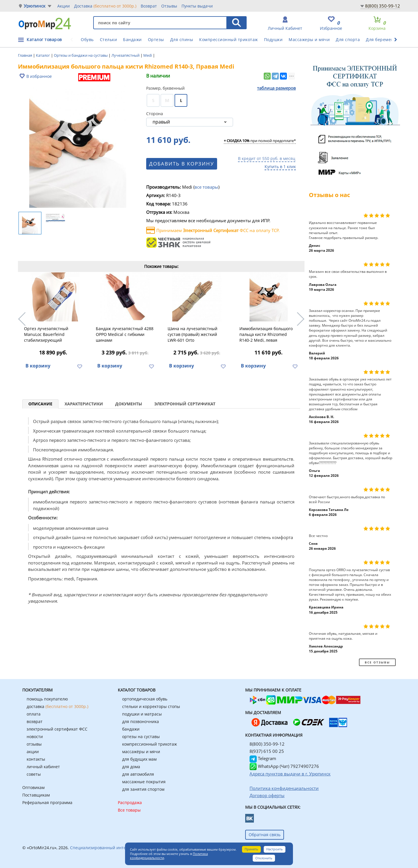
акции (33, 752)
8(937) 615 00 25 (267, 751)
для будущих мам (139, 759)
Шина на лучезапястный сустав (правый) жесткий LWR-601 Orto (192, 334)
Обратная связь (265, 835)
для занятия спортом (143, 789)
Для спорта (348, 39)
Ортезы (156, 39)
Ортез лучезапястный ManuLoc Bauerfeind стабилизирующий (46, 334)
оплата (34, 714)
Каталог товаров (44, 39)
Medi (148, 55)
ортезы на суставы (141, 736)
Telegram (263, 758)
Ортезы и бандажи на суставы (81, 55)
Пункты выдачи (197, 6)
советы (34, 774)
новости (35, 736)
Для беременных (384, 39)
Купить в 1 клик (280, 167)
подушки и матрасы (142, 714)
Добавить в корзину (184, 164)
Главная (25, 55)
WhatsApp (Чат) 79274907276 (284, 766)
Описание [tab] (40, 404)
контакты (36, 759)
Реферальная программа (47, 802)
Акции (64, 6)
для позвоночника (141, 721)
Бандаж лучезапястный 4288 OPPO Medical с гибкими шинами (125, 334)
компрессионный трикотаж (150, 744)
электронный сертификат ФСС (57, 729)
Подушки (273, 39)
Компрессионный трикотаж (229, 39)
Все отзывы (377, 662)
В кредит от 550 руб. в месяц (267, 158)
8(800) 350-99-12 (383, 6)
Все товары (129, 810)
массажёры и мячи (141, 752)
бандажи (131, 729)
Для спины (182, 39)
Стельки (109, 39)
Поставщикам (36, 795)
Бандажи (132, 39)
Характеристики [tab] (84, 404)
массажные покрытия (144, 782)
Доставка (105, 6)
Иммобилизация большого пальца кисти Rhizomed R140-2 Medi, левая (266, 334)
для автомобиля (138, 774)
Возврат (149, 6)
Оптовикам (33, 787)
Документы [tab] (129, 404)
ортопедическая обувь (145, 699)
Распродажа (130, 802)
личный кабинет (43, 767)
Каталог (43, 55)
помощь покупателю (47, 699)
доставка (57, 706)
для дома (131, 767)
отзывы (34, 744)
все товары (206, 187)
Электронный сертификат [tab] (185, 404)
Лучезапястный (126, 55)
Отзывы (169, 6)
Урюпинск (35, 6)
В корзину (38, 366)
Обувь (87, 39)
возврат (35, 721)
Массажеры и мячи (309, 39)
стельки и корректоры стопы (151, 706)
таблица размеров (276, 88)
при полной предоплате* (260, 141)
